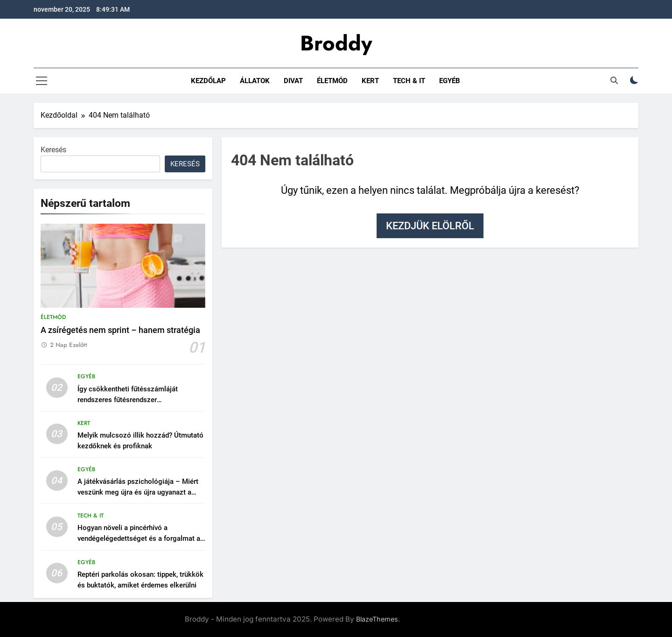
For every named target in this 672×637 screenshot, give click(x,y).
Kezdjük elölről (430, 226)
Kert (370, 81)
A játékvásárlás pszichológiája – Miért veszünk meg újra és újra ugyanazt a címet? (138, 492)
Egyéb (450, 81)
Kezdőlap (208, 81)
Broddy (336, 43)
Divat (293, 81)
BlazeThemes (377, 619)
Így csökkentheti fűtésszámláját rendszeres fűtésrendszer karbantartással (128, 400)
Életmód (332, 81)
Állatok (255, 81)
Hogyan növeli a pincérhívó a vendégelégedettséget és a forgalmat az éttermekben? (141, 538)
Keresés (53, 150)
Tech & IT (409, 81)
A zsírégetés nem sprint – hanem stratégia (120, 330)
